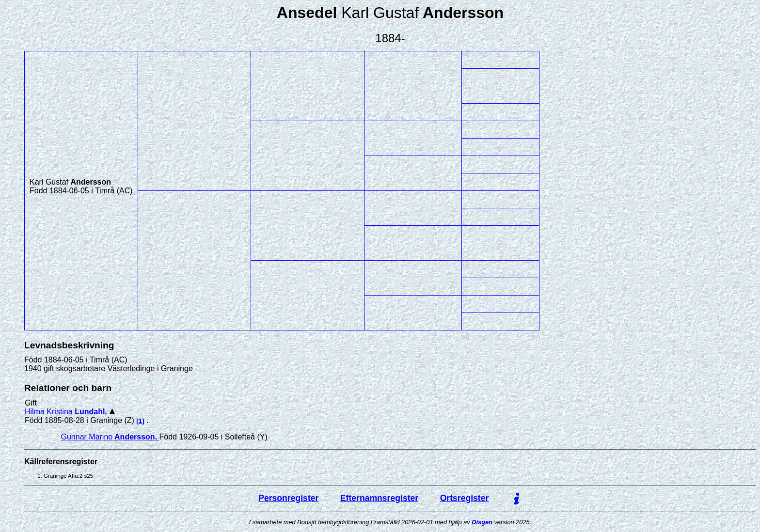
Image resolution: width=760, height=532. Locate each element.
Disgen (482, 522)
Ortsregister (465, 498)
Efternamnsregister (379, 498)
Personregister (288, 498)
